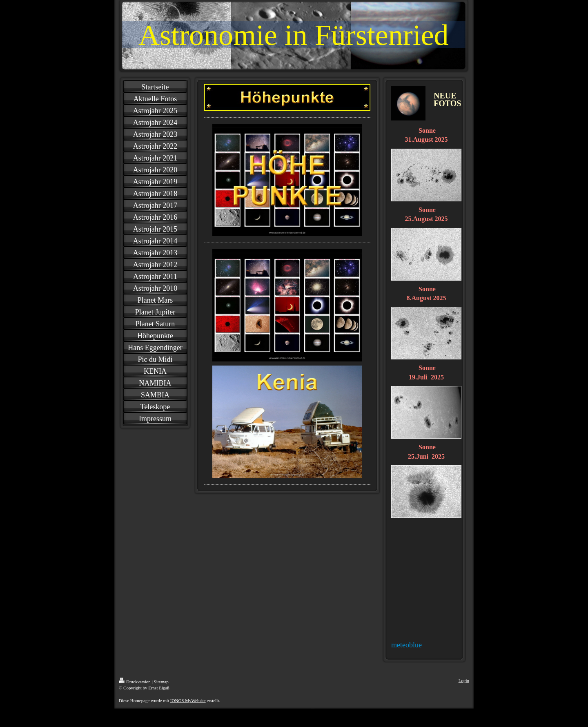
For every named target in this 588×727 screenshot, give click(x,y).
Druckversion (135, 682)
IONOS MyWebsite (188, 700)
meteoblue (406, 645)
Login (464, 680)
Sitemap (161, 682)
